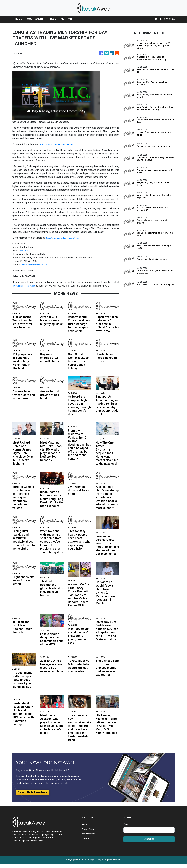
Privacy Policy (89, 833)
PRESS (52, 19)
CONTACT (67, 19)
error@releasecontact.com (26, 286)
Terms (85, 829)
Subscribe (149, 843)
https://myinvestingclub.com (37, 265)
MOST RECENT (35, 19)
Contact (86, 843)
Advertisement (89, 838)
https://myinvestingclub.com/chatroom (59, 144)
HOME (18, 19)
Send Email (25, 251)
